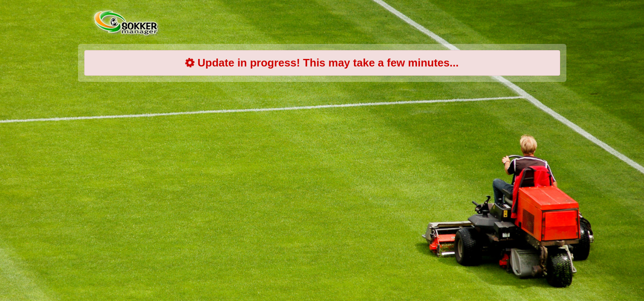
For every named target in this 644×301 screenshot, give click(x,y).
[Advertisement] (322, 155)
